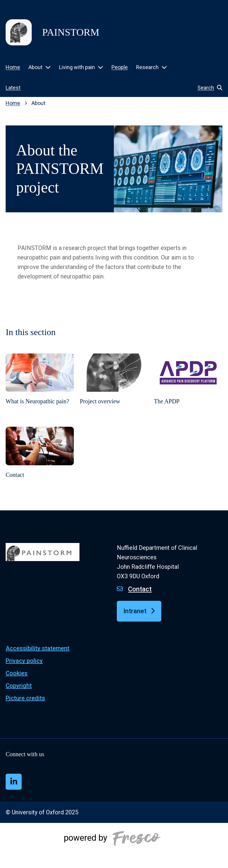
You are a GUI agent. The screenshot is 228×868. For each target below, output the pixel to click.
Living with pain (77, 67)
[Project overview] (114, 387)
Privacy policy (24, 661)
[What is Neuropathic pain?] (40, 387)
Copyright (19, 686)
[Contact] (40, 460)
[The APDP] (188, 387)
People (120, 67)
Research (147, 67)
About (35, 67)
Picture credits (25, 698)
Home (13, 67)
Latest (13, 88)
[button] (207, 88)
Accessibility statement (38, 648)
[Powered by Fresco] (114, 845)
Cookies (17, 673)
